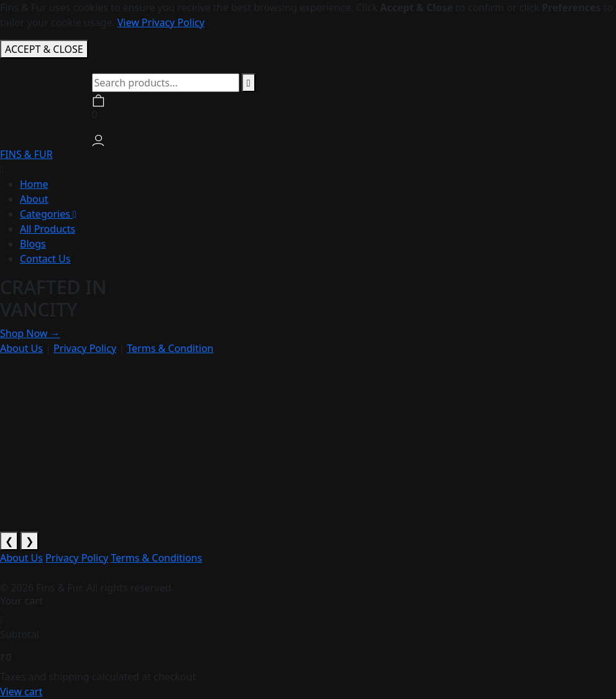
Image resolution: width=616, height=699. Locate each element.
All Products (48, 229)
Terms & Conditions (156, 558)
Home (34, 184)
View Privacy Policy (161, 22)
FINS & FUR (26, 154)
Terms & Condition (170, 348)
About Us (21, 348)
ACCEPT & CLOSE (44, 49)
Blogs (33, 244)
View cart (21, 692)
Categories (48, 214)
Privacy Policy (85, 348)
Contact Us (45, 259)
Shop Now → (30, 333)
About (34, 199)
